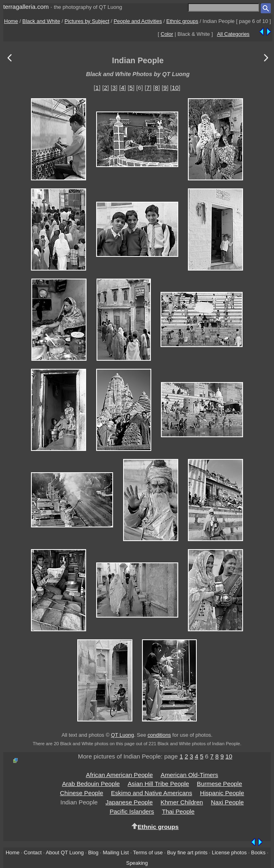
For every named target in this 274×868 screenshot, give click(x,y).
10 (175, 88)
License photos (229, 852)
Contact (33, 852)
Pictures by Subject (87, 21)
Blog (93, 852)
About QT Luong (65, 852)
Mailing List (116, 852)
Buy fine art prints (187, 852)
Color (167, 34)
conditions (159, 735)
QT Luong (123, 735)
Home (11, 21)
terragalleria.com (26, 7)
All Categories (233, 34)
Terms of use (148, 852)
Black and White (41, 21)
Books (258, 852)
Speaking (137, 863)
